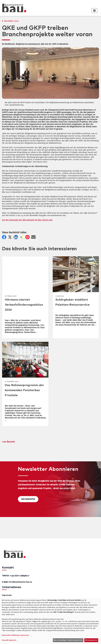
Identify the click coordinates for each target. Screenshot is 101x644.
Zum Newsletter (28, 499)
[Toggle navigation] (94, 11)
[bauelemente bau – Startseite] (14, 555)
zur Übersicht (9, 442)
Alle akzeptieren (91, 640)
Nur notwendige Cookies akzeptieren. (68, 640)
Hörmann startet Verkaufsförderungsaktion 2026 (24, 305)
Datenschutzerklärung (10, 635)
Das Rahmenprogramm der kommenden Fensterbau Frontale (24, 390)
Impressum (7, 595)
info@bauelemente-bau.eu (20, 582)
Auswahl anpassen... (9, 640)
